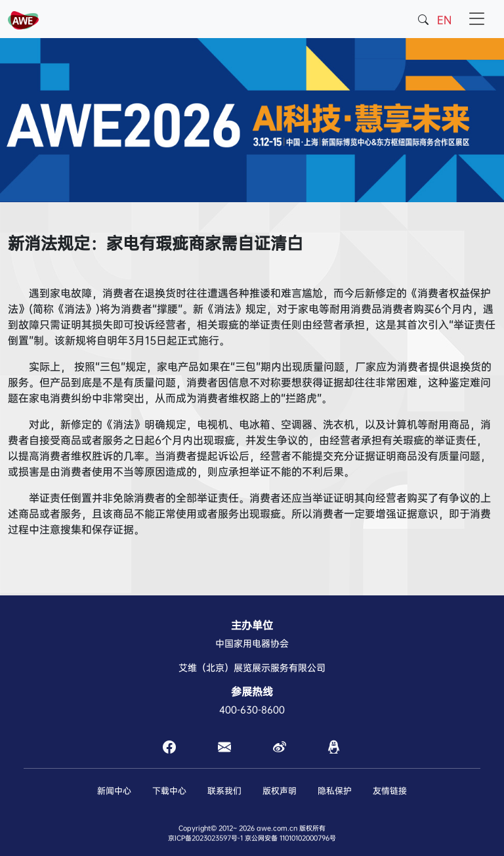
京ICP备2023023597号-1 (205, 838)
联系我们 (224, 791)
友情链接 (390, 791)
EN (444, 20)
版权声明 (280, 791)
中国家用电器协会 (252, 643)
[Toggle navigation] (477, 19)
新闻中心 (114, 791)
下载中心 (169, 791)
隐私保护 (335, 791)
